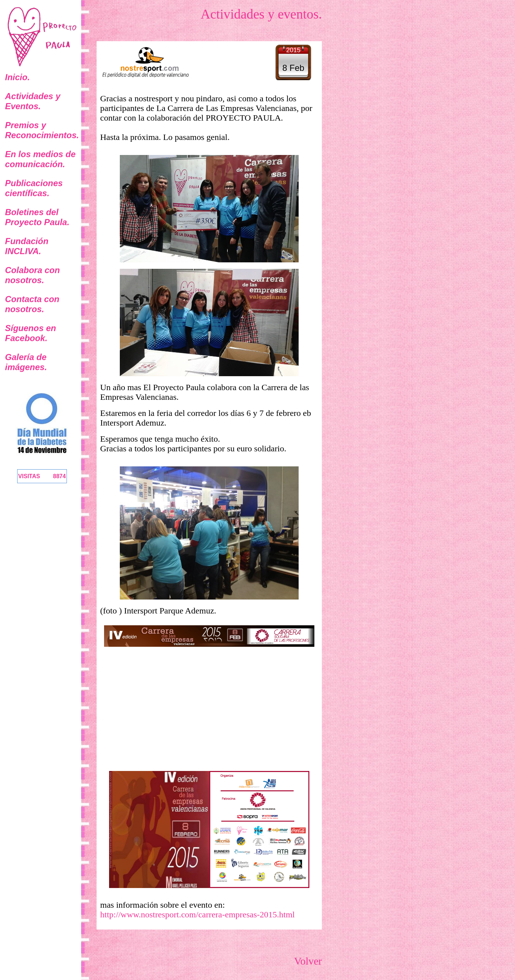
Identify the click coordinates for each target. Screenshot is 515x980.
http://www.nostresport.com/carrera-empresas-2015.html (197, 914)
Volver (308, 961)
